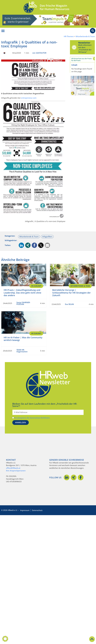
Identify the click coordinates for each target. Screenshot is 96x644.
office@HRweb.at (13, 468)
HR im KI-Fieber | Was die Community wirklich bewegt (23, 339)
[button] (21, 245)
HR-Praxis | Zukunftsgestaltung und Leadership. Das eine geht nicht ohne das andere (22, 293)
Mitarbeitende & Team (85, 36)
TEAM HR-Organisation (22, 351)
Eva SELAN (69, 304)
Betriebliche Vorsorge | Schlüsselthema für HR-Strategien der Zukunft (71, 293)
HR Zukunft (36, 286)
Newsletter (84, 43)
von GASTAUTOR (39, 53)
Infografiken (47, 237)
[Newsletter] (74, 47)
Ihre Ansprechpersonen (16, 471)
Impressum (25, 510)
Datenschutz (37, 510)
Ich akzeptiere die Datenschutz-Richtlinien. (32, 418)
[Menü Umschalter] (3, 31)
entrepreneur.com (29, 98)
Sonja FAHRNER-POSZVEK (23, 303)
